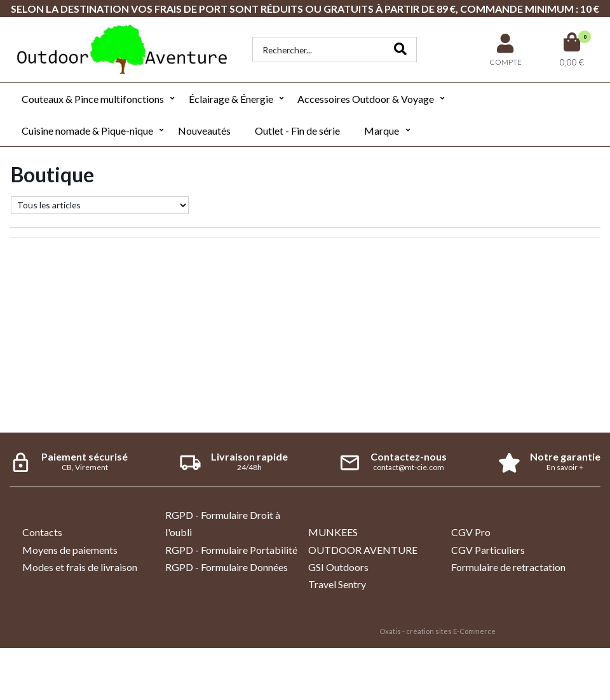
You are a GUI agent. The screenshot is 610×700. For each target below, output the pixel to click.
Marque (382, 131)
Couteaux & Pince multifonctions (93, 99)
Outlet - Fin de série (297, 131)
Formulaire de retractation (508, 567)
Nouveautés (204, 131)
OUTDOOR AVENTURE (363, 550)
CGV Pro (471, 532)
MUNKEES (333, 532)
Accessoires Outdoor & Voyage (366, 99)
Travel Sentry (337, 584)
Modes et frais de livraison (80, 567)
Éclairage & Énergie (231, 99)
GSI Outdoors (338, 567)
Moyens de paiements (70, 550)
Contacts (42, 532)
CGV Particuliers (488, 550)
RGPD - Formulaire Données (227, 567)
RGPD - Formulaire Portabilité (231, 550)
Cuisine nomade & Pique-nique (87, 131)
